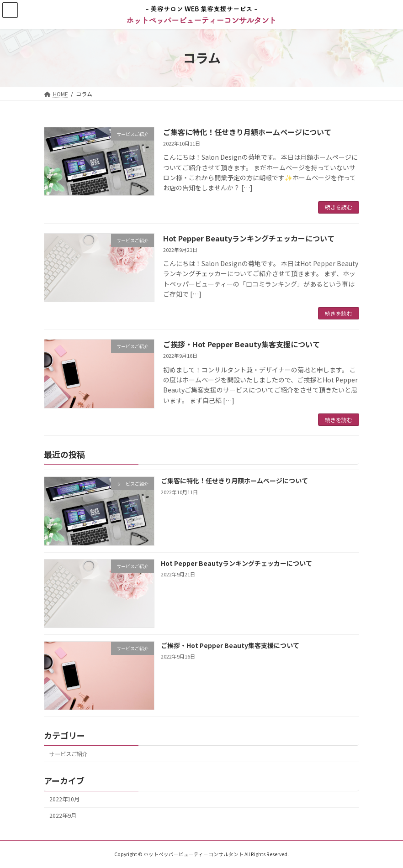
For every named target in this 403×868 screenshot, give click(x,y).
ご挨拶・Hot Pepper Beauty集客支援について (241, 344)
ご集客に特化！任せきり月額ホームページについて (247, 132)
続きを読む (339, 207)
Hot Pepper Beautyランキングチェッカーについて (249, 238)
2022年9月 (63, 816)
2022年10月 (64, 799)
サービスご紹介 (69, 754)
